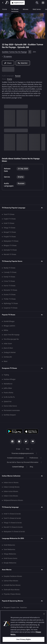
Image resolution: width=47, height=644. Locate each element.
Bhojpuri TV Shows (10, 246)
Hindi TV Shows (9, 223)
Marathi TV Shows (10, 254)
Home (5, 9)
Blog (31, 467)
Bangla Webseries (10, 563)
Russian (18, 76)
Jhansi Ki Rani (8, 348)
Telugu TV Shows (10, 228)
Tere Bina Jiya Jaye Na (11, 339)
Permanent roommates (12, 410)
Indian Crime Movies (11, 496)
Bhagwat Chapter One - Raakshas (15, 608)
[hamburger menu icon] (43, 3)
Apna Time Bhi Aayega (12, 335)
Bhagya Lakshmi (9, 326)
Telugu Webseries (10, 554)
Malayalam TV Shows (11, 241)
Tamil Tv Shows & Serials (12, 518)
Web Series (37, 9)
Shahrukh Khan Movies (12, 590)
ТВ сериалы (8, 56)
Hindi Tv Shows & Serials (12, 514)
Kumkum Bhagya (10, 379)
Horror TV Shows (10, 286)
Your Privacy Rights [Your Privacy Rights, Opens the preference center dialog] (23, 639)
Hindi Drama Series (11, 558)
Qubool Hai (8, 402)
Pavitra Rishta (8, 393)
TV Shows (15, 9)
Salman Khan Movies (11, 581)
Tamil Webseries (9, 550)
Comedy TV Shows (10, 272)
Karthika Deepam (10, 415)
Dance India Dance (10, 406)
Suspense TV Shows (11, 308)
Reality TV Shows (10, 268)
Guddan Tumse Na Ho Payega (14, 52)
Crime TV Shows (9, 281)
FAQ (28, 449)
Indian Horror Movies (11, 483)
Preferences (34, 458)
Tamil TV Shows (9, 214)
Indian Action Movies (11, 491)
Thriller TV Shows (10, 299)
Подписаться (18, 3)
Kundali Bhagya (9, 321)
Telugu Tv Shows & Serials (13, 523)
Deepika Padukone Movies (13, 576)
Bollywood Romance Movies (13, 500)
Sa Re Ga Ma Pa (9, 397)
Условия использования (15, 458)
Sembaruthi (8, 357)
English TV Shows (10, 219)
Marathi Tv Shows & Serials (13, 527)
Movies (26, 9)
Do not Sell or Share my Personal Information (23, 462)
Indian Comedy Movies (12, 487)
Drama (10, 79)
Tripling (6, 375)
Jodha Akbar (8, 388)
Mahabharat (8, 384)
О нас (18, 449)
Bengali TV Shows (10, 232)
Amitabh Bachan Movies (12, 585)
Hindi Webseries (9, 545)
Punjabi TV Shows (10, 237)
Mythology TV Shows (11, 303)
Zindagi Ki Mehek (10, 353)
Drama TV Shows (10, 295)
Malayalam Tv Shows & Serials (14, 532)
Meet (6, 361)
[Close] (44, 614)
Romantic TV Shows (10, 290)
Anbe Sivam (8, 344)
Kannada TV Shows (10, 250)
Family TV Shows (9, 277)
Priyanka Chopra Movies (12, 594)
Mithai (6, 330)
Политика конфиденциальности (23, 453)
